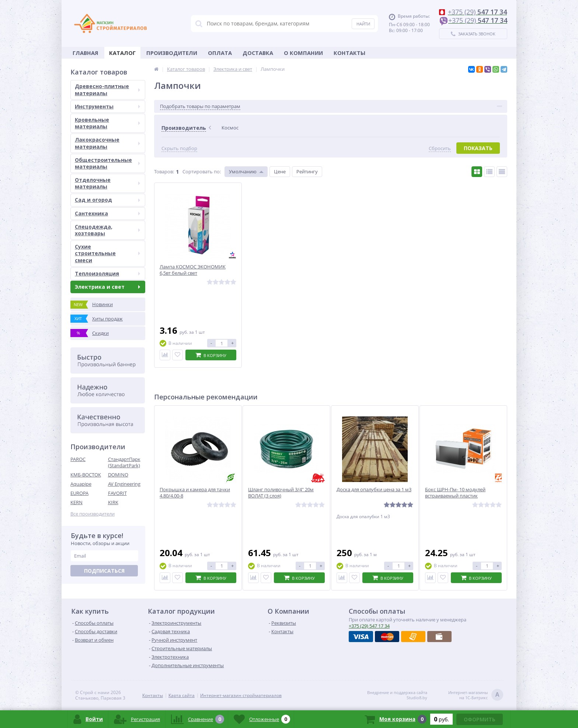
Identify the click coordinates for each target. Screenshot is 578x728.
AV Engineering (124, 484)
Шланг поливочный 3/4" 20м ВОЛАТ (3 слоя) (281, 493)
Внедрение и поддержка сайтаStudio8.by (397, 695)
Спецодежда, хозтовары (107, 230)
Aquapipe (81, 484)
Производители (172, 53)
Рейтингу (307, 171)
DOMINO (118, 475)
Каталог (122, 53)
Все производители (93, 514)
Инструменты (107, 106)
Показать (478, 148)
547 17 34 (369, 626)
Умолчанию (243, 171)
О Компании (303, 53)
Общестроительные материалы (107, 163)
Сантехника (107, 213)
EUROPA (79, 493)
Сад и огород (107, 200)
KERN (76, 502)
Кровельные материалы (107, 123)
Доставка (258, 53)
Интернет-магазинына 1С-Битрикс (476, 695)
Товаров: (164, 171)
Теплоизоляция (107, 273)
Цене (280, 171)
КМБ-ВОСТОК (86, 475)
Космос (230, 128)
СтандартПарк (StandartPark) (124, 462)
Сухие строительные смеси (107, 253)
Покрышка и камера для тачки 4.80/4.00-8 (195, 493)
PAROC (78, 459)
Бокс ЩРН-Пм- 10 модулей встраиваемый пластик (455, 493)
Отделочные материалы (107, 183)
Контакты (349, 53)
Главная (86, 53)
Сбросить (440, 148)
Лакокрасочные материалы (107, 143)
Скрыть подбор (179, 148)
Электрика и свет (107, 287)
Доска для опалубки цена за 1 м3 (374, 490)
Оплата (220, 53)
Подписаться (104, 571)
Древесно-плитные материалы (107, 89)
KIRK (113, 502)
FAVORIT (117, 493)
